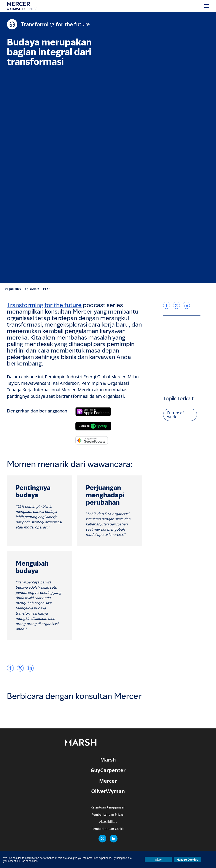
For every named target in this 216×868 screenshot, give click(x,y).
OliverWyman (108, 791)
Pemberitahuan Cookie (108, 829)
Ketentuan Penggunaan (108, 808)
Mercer (108, 781)
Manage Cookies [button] (187, 860)
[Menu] (207, 6)
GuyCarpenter (108, 770)
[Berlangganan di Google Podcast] (92, 440)
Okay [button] (158, 860)
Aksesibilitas (108, 822)
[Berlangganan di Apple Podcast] (93, 412)
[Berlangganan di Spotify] (93, 426)
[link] (10, 668)
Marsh (108, 760)
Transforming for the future (44, 305)
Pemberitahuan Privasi (108, 815)
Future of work (175, 415)
